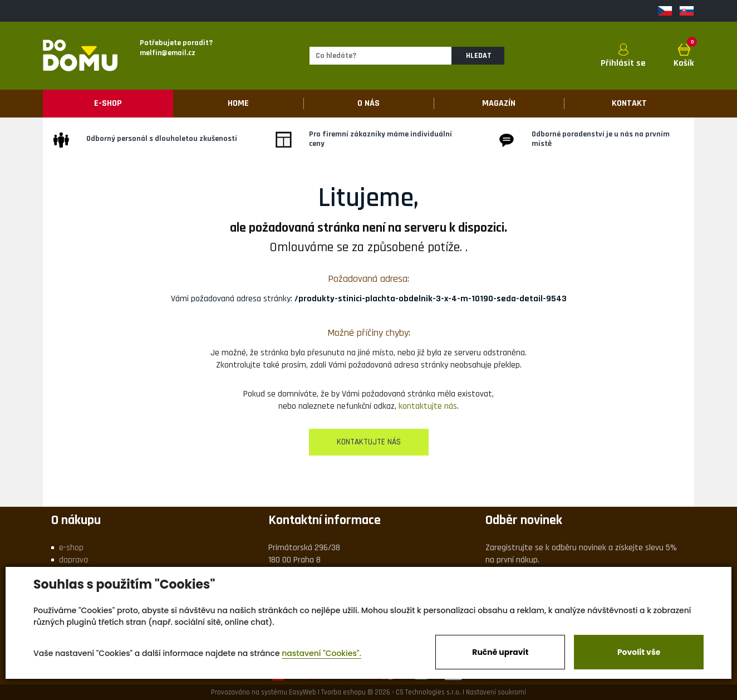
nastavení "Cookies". (321, 653)
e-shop (71, 548)
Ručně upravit (500, 652)
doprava (73, 560)
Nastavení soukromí (496, 692)
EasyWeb (303, 692)
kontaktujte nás (428, 406)
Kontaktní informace (325, 520)
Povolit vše (639, 652)
